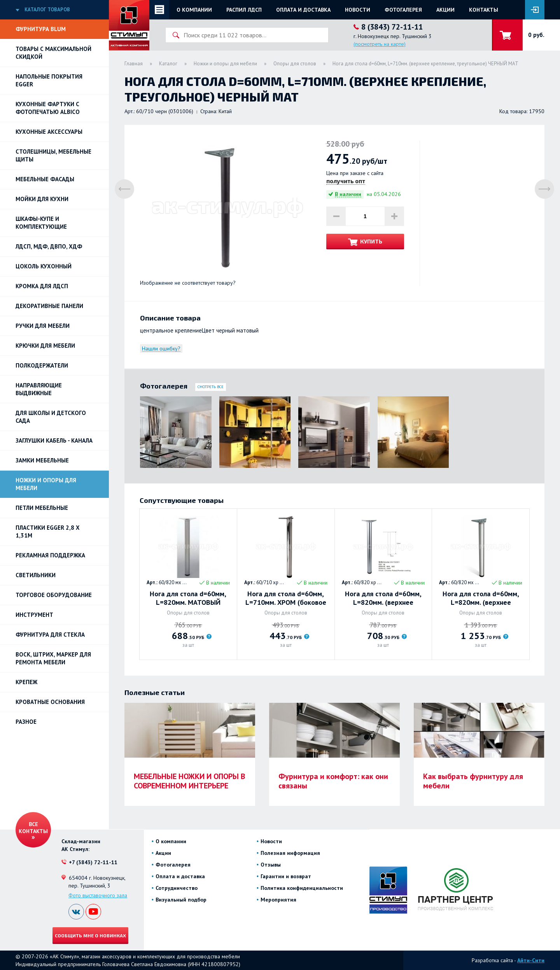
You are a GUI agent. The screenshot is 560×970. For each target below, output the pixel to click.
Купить (371, 241)
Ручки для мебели (43, 326)
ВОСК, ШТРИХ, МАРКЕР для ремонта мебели (53, 658)
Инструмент (34, 615)
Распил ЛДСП (244, 10)
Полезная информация (290, 853)
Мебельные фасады (45, 179)
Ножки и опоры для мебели (46, 484)
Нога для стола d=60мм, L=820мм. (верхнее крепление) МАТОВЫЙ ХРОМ (481, 598)
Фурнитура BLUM (41, 29)
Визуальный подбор (181, 900)
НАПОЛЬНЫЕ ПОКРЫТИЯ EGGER (49, 80)
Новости (358, 10)
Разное (26, 722)
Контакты (484, 10)
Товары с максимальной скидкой (53, 53)
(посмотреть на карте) (380, 44)
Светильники (36, 575)
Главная (134, 64)
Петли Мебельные (42, 508)
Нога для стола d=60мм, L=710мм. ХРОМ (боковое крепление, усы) (286, 598)
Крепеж (26, 682)
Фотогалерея (403, 10)
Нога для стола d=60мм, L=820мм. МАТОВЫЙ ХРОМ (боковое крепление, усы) (188, 598)
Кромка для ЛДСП (42, 286)
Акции (445, 10)
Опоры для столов (295, 64)
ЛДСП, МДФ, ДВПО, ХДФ (49, 246)
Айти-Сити (531, 960)
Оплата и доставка (303, 10)
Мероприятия (278, 900)
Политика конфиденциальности (302, 888)
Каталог (168, 64)
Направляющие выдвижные (39, 389)
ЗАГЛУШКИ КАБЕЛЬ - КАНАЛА (54, 440)
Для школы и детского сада (51, 417)
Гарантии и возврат (286, 876)
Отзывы (271, 865)
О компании (194, 10)
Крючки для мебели (45, 346)
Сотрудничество (177, 888)
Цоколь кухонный (44, 266)
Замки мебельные (42, 460)
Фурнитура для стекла (50, 635)
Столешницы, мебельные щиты (53, 155)
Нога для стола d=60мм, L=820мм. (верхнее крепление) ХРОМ (383, 598)
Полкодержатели (42, 365)
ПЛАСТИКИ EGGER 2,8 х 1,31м (48, 531)
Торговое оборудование (54, 595)
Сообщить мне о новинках (90, 935)
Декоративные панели (49, 306)
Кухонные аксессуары (49, 132)
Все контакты (33, 828)
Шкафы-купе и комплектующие (41, 223)
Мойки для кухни (42, 199)
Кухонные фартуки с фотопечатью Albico (48, 108)
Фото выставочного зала (98, 895)
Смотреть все (211, 387)
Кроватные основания (50, 702)
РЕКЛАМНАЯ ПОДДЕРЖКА (50, 555)
